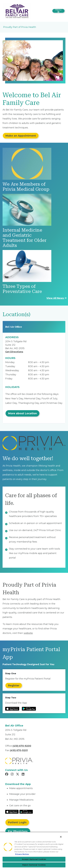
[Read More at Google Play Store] (26, 812)
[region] (34, 850)
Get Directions (14, 352)
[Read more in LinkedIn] (23, 774)
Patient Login (17, 822)
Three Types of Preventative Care (22, 289)
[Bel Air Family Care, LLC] (17, 11)
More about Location (22, 413)
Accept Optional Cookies (34, 859)
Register (14, 685)
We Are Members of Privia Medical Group (26, 187)
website (28, 633)
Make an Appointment (21, 136)
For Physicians (18, 831)
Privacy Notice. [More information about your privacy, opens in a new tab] (22, 854)
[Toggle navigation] (58, 11)
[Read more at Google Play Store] (29, 709)
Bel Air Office (14, 327)
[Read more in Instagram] (13, 774)
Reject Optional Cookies (34, 865)
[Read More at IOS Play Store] (12, 812)
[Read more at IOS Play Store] (12, 709)
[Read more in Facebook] (7, 774)
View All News (56, 298)
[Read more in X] (18, 774)
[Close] (61, 837)
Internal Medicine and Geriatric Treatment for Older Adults (25, 238)
